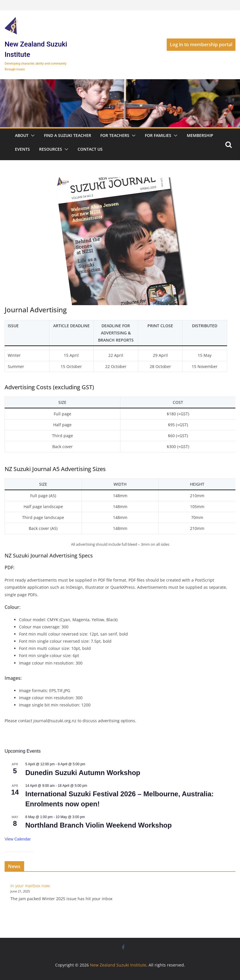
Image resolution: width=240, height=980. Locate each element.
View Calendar (18, 839)
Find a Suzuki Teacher (68, 135)
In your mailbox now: (30, 886)
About (22, 135)
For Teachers (115, 135)
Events (22, 149)
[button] (32, 135)
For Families (158, 135)
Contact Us (90, 149)
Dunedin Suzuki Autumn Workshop (83, 773)
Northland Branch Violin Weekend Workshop (98, 825)
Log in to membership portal (201, 44)
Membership (200, 135)
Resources (51, 149)
